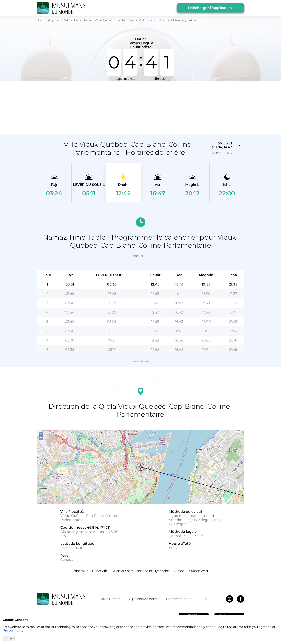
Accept (9, 638)
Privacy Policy (13, 630)
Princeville (81, 571)
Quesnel (179, 571)
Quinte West (199, 571)
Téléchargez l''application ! (210, 8)
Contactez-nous (179, 599)
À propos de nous (143, 599)
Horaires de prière (48, 20)
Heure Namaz (109, 599)
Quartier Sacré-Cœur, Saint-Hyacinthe (140, 571)
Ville (67, 20)
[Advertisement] (140, 107)
